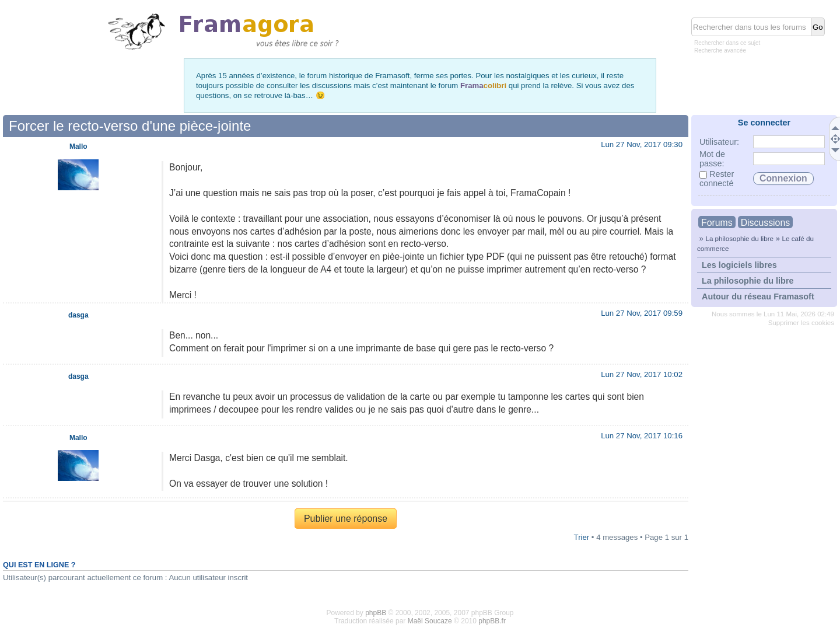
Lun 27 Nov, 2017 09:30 (642, 144)
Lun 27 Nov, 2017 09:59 (642, 313)
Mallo (78, 146)
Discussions (765, 223)
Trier (582, 537)
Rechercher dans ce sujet (727, 43)
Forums (717, 223)
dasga (78, 315)
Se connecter (764, 123)
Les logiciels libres (739, 265)
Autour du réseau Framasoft (758, 296)
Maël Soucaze (430, 621)
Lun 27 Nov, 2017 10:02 (642, 374)
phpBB (376, 613)
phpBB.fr (492, 621)
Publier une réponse (346, 519)
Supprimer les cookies (801, 323)
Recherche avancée (720, 50)
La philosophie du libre (739, 238)
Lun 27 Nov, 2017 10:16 (642, 436)
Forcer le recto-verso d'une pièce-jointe (130, 126)
